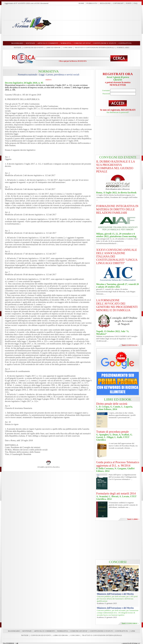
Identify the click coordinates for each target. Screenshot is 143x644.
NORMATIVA (63, 631)
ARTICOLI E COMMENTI (44, 631)
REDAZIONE (105, 3)
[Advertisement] (97, 23)
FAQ (135, 3)
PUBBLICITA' (92, 3)
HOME (81, 3)
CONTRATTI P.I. (122, 631)
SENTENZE (27, 631)
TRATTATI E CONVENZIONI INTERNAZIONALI (95, 47)
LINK (133, 631)
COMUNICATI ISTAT (79, 631)
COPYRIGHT (118, 3)
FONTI (129, 3)
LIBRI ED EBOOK (53, 47)
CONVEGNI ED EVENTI (34, 47)
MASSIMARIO (14, 631)
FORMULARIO (123, 47)
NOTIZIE (18, 47)
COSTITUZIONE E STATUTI (101, 631)
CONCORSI (68, 47)
